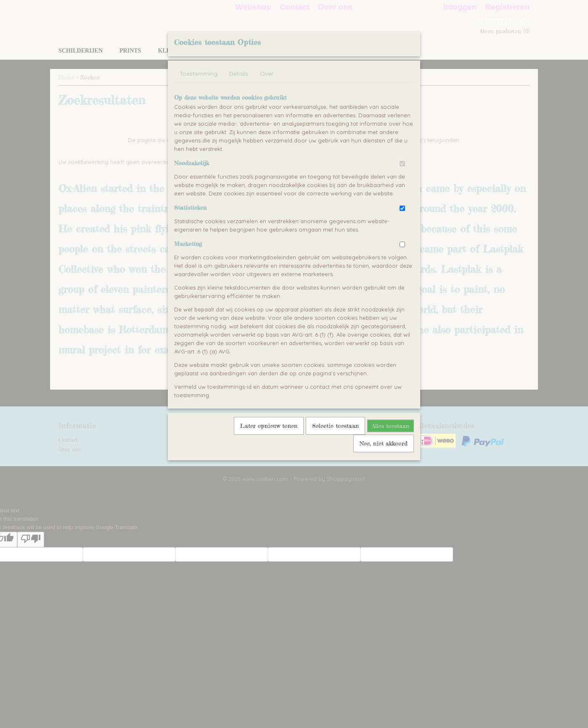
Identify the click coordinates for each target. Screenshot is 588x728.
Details (239, 74)
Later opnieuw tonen (269, 426)
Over (267, 74)
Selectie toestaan (335, 426)
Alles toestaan (391, 426)
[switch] (402, 164)
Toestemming (199, 74)
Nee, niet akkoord (384, 443)
